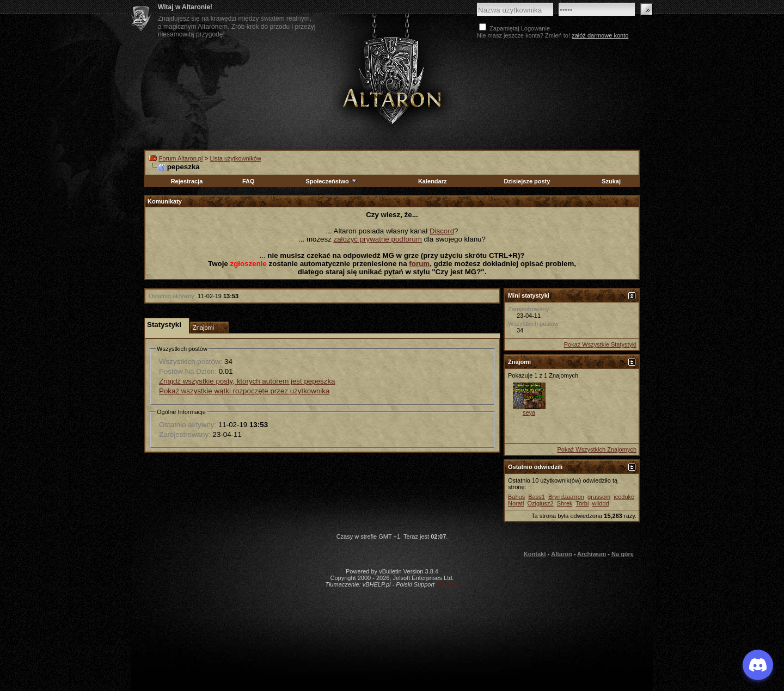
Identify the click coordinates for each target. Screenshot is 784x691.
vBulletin (448, 584)
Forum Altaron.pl (181, 158)
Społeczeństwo (332, 181)
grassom (599, 497)
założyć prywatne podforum (378, 239)
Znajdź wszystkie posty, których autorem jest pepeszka (247, 381)
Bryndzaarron (566, 497)
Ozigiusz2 (540, 503)
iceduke (624, 497)
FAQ (249, 181)
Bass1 (537, 497)
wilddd (600, 503)
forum (419, 264)
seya (529, 412)
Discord (442, 231)
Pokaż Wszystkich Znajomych (597, 449)
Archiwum (592, 554)
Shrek (565, 503)
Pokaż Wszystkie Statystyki (600, 344)
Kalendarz (433, 181)
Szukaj (611, 181)
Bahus (516, 497)
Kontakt (535, 554)
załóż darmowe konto (600, 35)
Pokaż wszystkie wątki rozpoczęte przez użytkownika (244, 391)
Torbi (583, 503)
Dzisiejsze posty (527, 181)
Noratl (516, 503)
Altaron (392, 80)
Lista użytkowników (236, 158)
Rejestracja (187, 181)
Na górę (623, 554)
